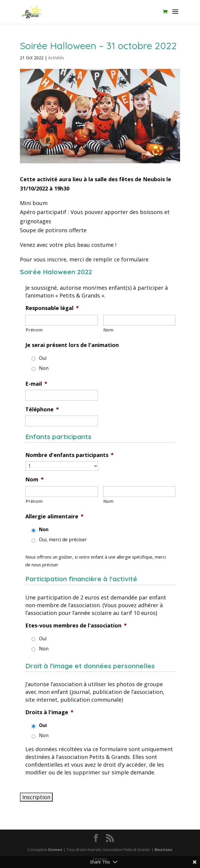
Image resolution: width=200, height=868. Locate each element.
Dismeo (55, 850)
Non (44, 368)
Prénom (34, 330)
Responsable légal (52, 308)
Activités (56, 58)
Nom (108, 330)
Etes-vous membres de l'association (76, 626)
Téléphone (42, 409)
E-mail (36, 384)
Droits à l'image (49, 712)
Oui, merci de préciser (63, 540)
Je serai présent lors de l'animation (72, 345)
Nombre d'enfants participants (69, 455)
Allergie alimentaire (54, 516)
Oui (43, 358)
